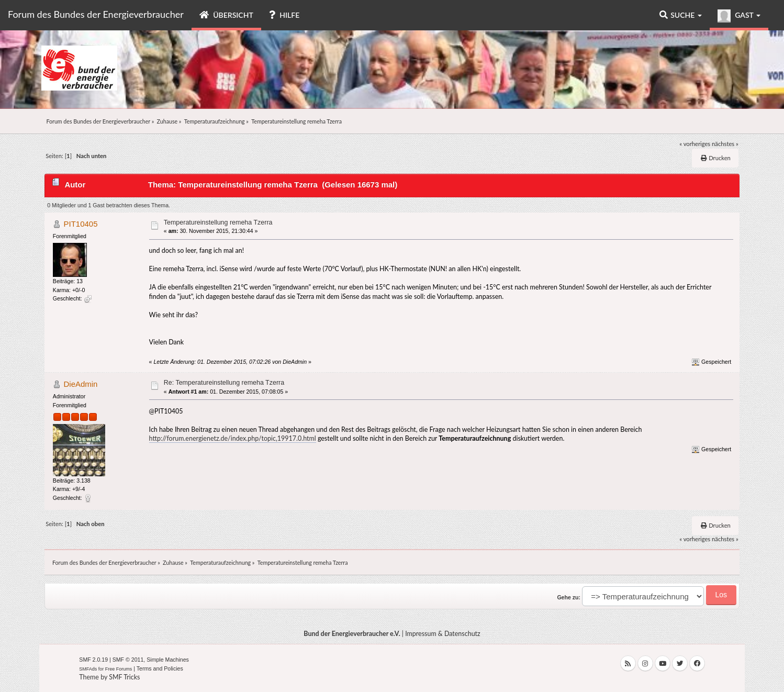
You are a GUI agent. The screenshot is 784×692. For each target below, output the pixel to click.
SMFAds (88, 669)
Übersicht (226, 15)
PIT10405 (81, 224)
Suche (681, 15)
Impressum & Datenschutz (443, 634)
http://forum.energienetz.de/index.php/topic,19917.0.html (233, 438)
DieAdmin (81, 384)
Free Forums (119, 669)
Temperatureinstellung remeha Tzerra (218, 222)
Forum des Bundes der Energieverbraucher (96, 14)
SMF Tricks (124, 677)
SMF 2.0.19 (93, 660)
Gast (739, 16)
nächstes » (725, 144)
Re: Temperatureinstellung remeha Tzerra (224, 383)
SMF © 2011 (128, 660)
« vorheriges (695, 144)
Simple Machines (168, 660)
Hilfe (284, 15)
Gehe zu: (569, 597)
